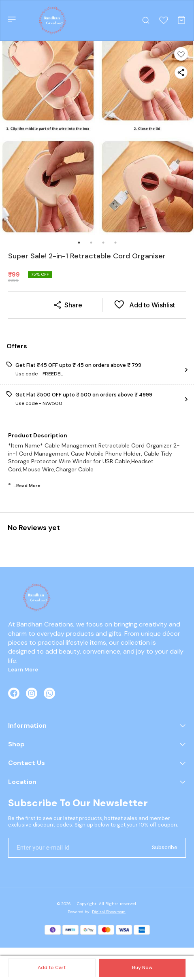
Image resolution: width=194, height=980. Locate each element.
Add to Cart (52, 967)
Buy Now (142, 967)
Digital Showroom (109, 912)
